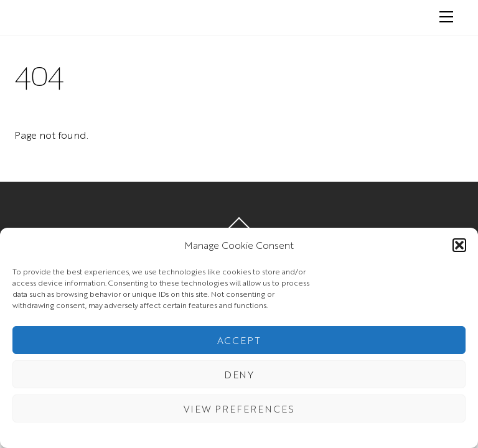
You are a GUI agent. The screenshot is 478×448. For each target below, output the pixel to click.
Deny (239, 374)
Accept (239, 340)
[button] (459, 245)
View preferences (239, 408)
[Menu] (446, 17)
